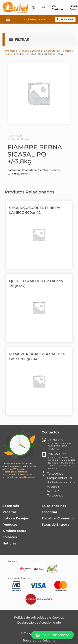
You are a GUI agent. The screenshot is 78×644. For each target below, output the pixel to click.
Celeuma (49, 640)
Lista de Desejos (16, 518)
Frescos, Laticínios (30, 51)
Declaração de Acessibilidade (39, 623)
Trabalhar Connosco (58, 518)
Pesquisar (65, 19)
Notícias (9, 543)
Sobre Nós (11, 506)
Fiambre (66, 51)
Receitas (9, 512)
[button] (53, 635)
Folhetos (10, 537)
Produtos (11, 51)
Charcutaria (51, 51)
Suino (9, 54)
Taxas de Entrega (55, 525)
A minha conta (14, 531)
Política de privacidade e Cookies (39, 617)
